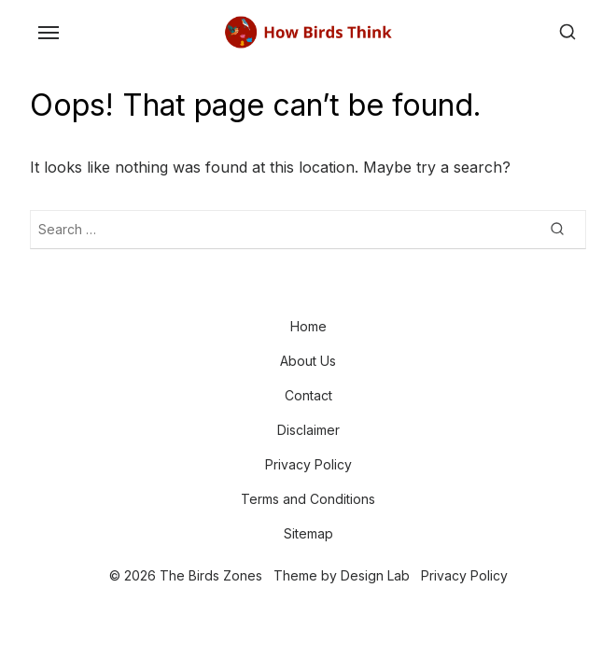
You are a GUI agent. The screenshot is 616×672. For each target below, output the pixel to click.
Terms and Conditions (308, 499)
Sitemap (308, 533)
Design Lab (375, 575)
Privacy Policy (308, 464)
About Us (308, 361)
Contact (308, 395)
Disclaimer (308, 430)
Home (308, 326)
